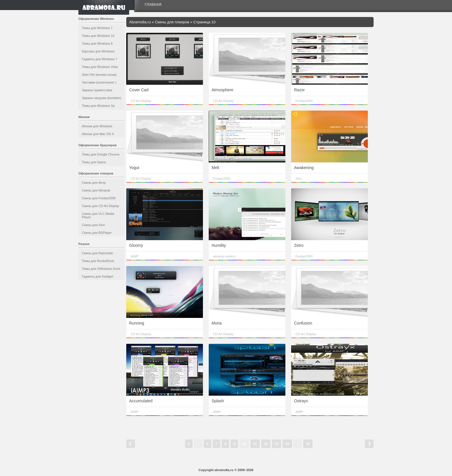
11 (255, 444)
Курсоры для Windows (98, 51)
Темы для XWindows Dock (101, 269)
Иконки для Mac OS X (98, 134)
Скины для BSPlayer (97, 233)
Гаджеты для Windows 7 (100, 59)
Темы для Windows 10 (98, 36)
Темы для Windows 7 (97, 28)
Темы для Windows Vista (100, 67)
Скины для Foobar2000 (99, 198)
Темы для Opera (94, 162)
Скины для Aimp (94, 183)
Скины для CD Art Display (100, 206)
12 (266, 444)
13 (276, 444)
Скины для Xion (93, 225)
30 (308, 444)
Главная (153, 5)
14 (287, 444)
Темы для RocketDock (98, 261)
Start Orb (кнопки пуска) (99, 75)
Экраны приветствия (97, 90)
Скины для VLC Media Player (98, 215)
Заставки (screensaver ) (99, 82)
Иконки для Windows (97, 126)
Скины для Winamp (96, 190)
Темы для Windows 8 (97, 43)
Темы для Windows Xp (98, 106)
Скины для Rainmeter (98, 253)
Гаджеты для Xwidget (97, 276)
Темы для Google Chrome (101, 154)
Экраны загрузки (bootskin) (101, 98)
